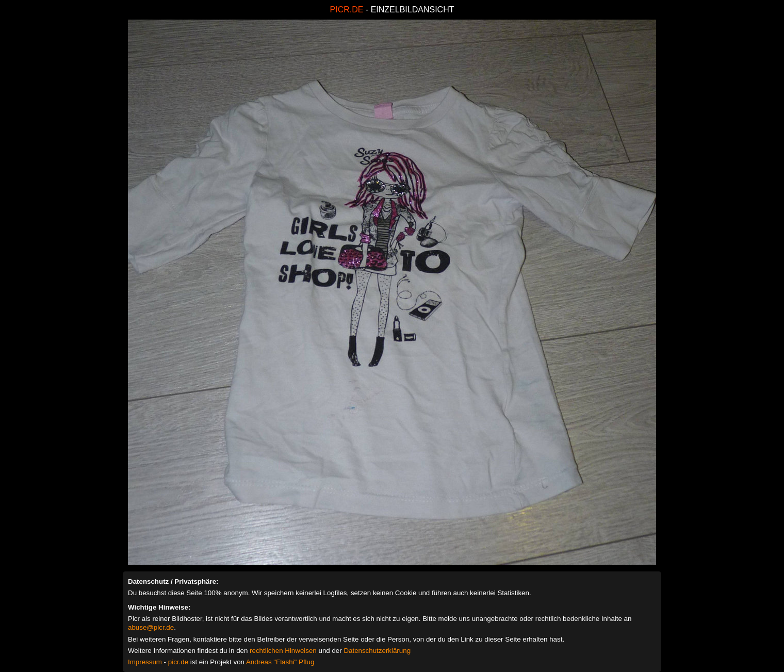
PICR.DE (347, 10)
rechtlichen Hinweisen (283, 651)
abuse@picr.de (151, 627)
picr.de (178, 662)
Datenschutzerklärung (377, 651)
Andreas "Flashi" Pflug (280, 662)
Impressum (145, 662)
